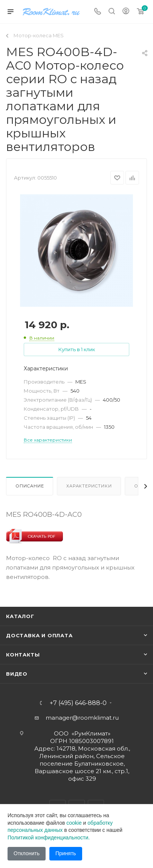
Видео (17, 674)
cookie (74, 823)
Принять (66, 853)
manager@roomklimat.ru (82, 718)
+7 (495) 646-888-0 (78, 703)
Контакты (23, 655)
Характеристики (89, 486)
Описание (30, 486)
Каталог (20, 616)
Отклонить (27, 853)
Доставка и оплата (39, 635)
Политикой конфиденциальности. (49, 838)
